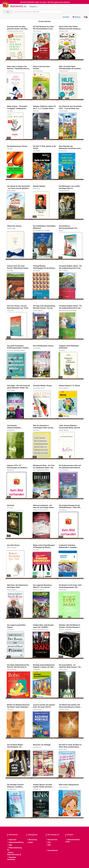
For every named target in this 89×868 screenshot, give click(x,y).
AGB (10, 845)
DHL (48, 842)
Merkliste (77, 17)
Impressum (12, 840)
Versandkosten (52, 850)
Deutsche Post (52, 840)
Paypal (30, 842)
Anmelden (66, 17)
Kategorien (34, 7)
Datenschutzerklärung (15, 842)
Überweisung (32, 840)
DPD (48, 845)
